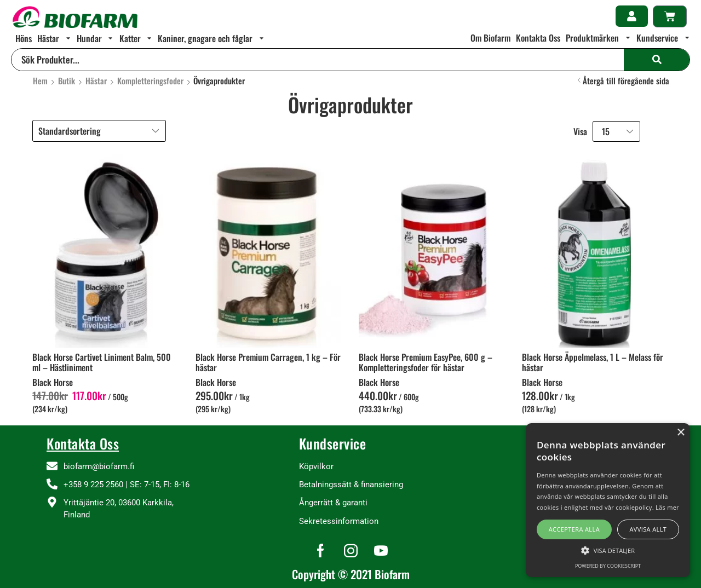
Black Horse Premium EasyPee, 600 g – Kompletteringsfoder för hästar (426, 362)
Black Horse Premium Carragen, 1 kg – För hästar (268, 362)
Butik (67, 81)
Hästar (96, 81)
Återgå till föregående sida (626, 81)
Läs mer (667, 507)
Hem (40, 81)
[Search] (657, 60)
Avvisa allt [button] (648, 529)
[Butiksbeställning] (99, 131)
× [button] (680, 433)
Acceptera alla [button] (574, 529)
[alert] (608, 500)
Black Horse (53, 382)
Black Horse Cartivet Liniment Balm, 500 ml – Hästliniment (102, 362)
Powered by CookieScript (608, 566)
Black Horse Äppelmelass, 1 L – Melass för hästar (593, 362)
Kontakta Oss (83, 443)
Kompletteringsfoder (150, 81)
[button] (632, 16)
